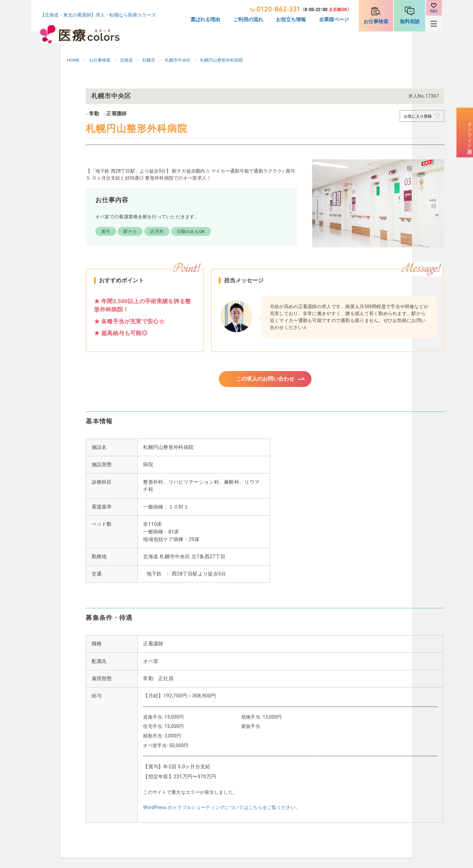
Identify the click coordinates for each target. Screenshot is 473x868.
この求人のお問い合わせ (265, 380)
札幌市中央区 (178, 60)
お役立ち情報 (291, 20)
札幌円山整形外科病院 (221, 60)
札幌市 (149, 60)
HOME (73, 60)
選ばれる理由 (205, 20)
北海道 (126, 60)
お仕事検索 (376, 22)
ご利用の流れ (248, 20)
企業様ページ (334, 20)
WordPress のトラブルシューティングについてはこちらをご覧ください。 (222, 810)
